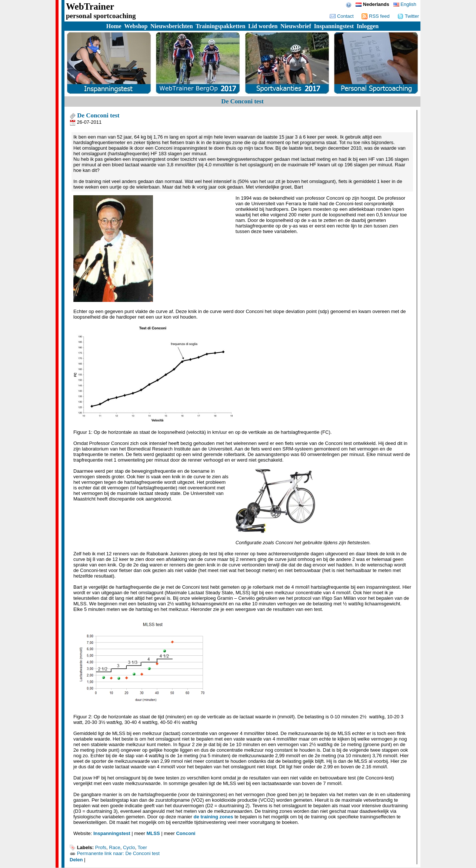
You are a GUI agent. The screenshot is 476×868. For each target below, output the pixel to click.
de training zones (213, 817)
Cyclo (129, 847)
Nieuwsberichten (172, 26)
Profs (101, 847)
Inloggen (368, 26)
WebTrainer (90, 6)
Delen (76, 860)
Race (114, 847)
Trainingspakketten (220, 26)
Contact (342, 16)
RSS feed (375, 16)
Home (114, 26)
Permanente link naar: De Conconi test (118, 853)
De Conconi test (95, 115)
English (405, 4)
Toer (142, 847)
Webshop (136, 26)
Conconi (186, 833)
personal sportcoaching (101, 16)
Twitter (408, 16)
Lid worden (263, 26)
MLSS (153, 833)
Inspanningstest (334, 26)
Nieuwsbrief (296, 26)
